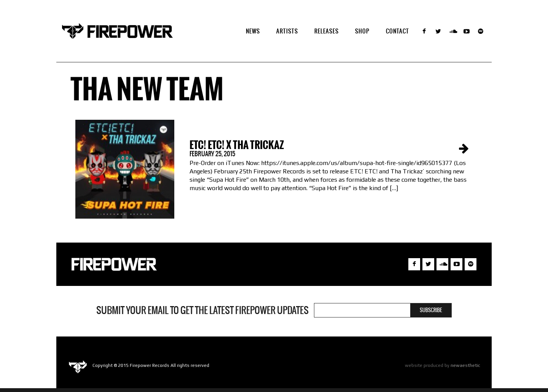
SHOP (362, 31)
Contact (397, 31)
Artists (287, 31)
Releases (327, 31)
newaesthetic (465, 365)
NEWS (253, 31)
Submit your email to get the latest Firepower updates (202, 310)
